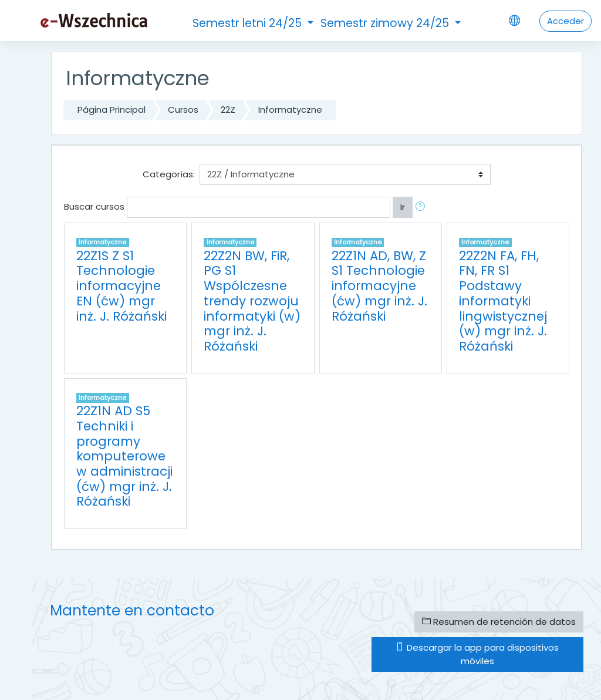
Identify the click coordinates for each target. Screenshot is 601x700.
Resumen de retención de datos (499, 622)
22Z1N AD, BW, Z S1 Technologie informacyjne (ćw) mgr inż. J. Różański (379, 286)
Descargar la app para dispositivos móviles (477, 654)
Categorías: (169, 174)
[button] (423, 207)
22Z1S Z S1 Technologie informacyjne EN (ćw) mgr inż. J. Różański (121, 286)
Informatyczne (290, 110)
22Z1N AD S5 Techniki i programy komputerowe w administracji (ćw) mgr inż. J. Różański (124, 456)
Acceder (565, 21)
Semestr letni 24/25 (249, 23)
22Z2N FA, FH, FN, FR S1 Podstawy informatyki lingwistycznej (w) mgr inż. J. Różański (503, 301)
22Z (228, 110)
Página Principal (112, 110)
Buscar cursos (94, 206)
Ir (403, 207)
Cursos (183, 110)
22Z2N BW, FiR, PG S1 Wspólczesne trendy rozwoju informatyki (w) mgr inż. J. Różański (252, 301)
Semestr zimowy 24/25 (386, 23)
